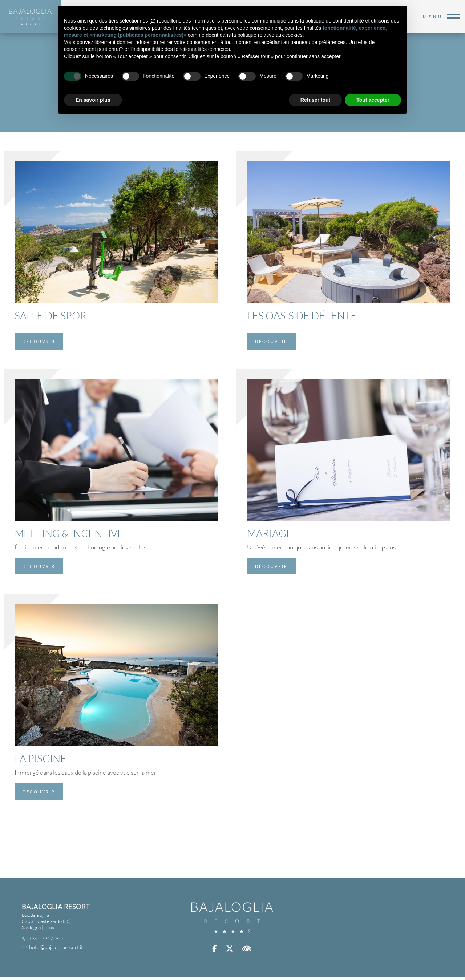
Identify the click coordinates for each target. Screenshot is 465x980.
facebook (215, 949)
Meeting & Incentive (69, 533)
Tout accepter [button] (373, 100)
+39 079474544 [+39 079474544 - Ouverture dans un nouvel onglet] (47, 939)
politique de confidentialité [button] (335, 21)
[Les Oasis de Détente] (349, 231)
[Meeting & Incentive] (116, 449)
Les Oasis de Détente (302, 315)
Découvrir (39, 341)
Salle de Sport (53, 315)
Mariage (270, 533)
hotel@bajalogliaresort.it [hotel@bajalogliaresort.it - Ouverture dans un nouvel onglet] (56, 947)
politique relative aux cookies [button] (270, 35)
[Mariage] (349, 449)
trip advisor (248, 949)
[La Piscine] (116, 675)
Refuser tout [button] (315, 100)
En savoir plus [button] (93, 100)
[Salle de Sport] (116, 231)
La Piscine (41, 758)
